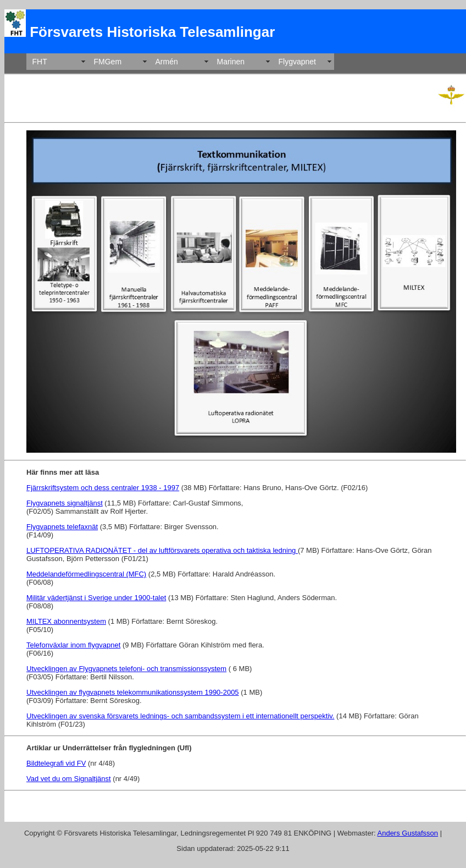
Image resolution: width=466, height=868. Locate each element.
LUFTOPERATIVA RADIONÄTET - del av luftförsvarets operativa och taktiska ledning (162, 550)
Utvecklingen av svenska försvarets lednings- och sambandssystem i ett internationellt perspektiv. (180, 716)
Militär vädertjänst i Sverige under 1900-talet (96, 598)
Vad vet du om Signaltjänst (69, 779)
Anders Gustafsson (408, 833)
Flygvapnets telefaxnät (62, 527)
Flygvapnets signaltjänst (65, 503)
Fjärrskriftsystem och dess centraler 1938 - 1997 (103, 488)
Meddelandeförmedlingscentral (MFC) (86, 574)
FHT (40, 62)
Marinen (231, 62)
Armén (167, 62)
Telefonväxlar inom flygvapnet (73, 645)
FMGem (108, 62)
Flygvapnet (297, 62)
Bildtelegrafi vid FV (56, 763)
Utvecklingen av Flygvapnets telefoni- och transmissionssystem (126, 669)
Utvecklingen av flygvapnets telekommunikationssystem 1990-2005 (133, 692)
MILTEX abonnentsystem (66, 621)
